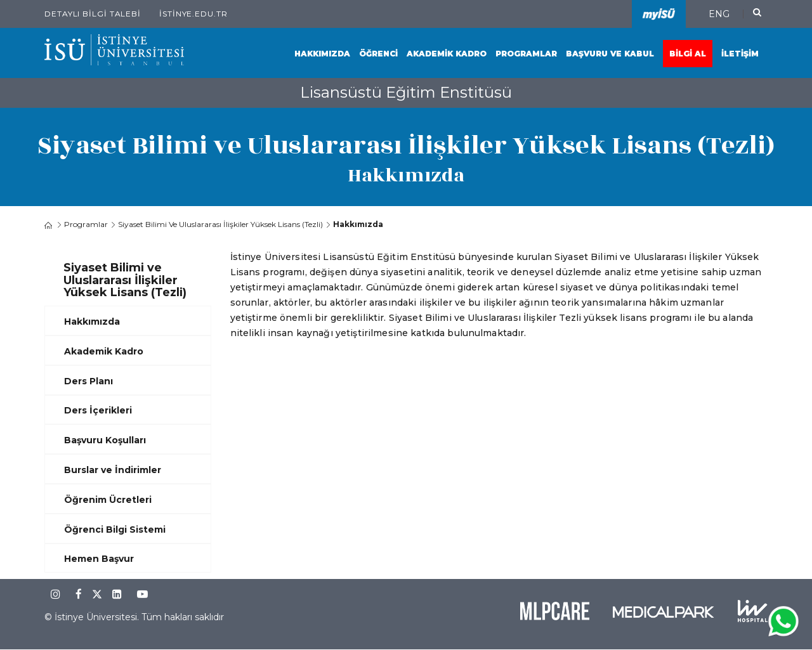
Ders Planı (88, 381)
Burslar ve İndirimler (113, 470)
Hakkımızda (322, 54)
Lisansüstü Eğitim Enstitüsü (406, 92)
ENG (719, 14)
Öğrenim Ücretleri (108, 500)
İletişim (740, 54)
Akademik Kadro (447, 54)
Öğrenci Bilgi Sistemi (115, 530)
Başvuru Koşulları (105, 440)
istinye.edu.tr (193, 14)
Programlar (526, 54)
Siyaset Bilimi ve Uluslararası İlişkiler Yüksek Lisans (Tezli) (220, 224)
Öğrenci (378, 54)
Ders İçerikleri (98, 410)
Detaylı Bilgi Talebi (93, 14)
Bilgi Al (688, 54)
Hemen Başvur (99, 559)
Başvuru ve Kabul (610, 54)
